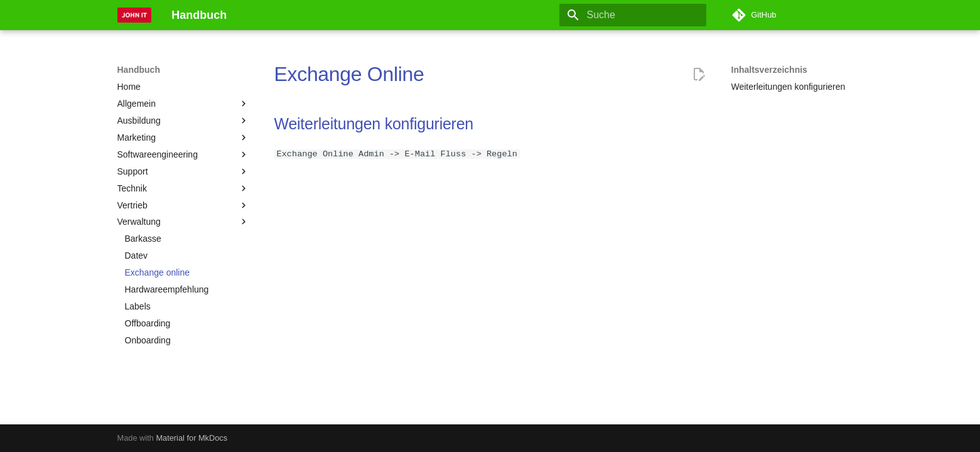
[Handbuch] (135, 15)
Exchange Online (349, 74)
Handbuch (139, 70)
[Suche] (633, 15)
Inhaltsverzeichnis (769, 70)
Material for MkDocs (191, 438)
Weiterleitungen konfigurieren (374, 124)
